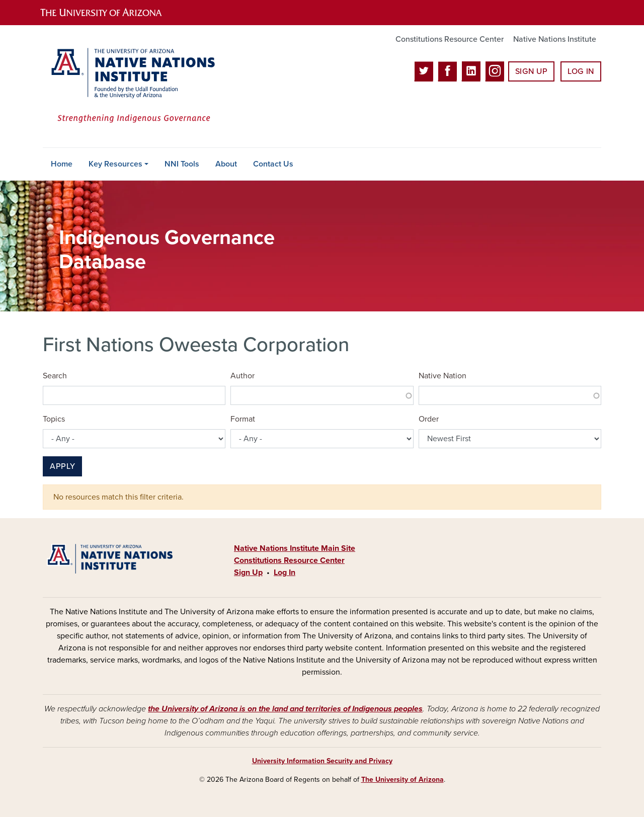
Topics (54, 419)
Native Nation (442, 376)
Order (429, 419)
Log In (581, 71)
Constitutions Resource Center (450, 39)
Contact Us (273, 164)
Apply (62, 466)
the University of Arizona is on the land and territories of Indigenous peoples (285, 709)
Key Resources (115, 164)
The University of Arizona (403, 780)
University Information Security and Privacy (322, 761)
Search (55, 376)
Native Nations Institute (555, 39)
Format (243, 419)
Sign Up (531, 71)
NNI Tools (182, 164)
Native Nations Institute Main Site (295, 548)
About (226, 164)
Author (243, 376)
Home (62, 164)
